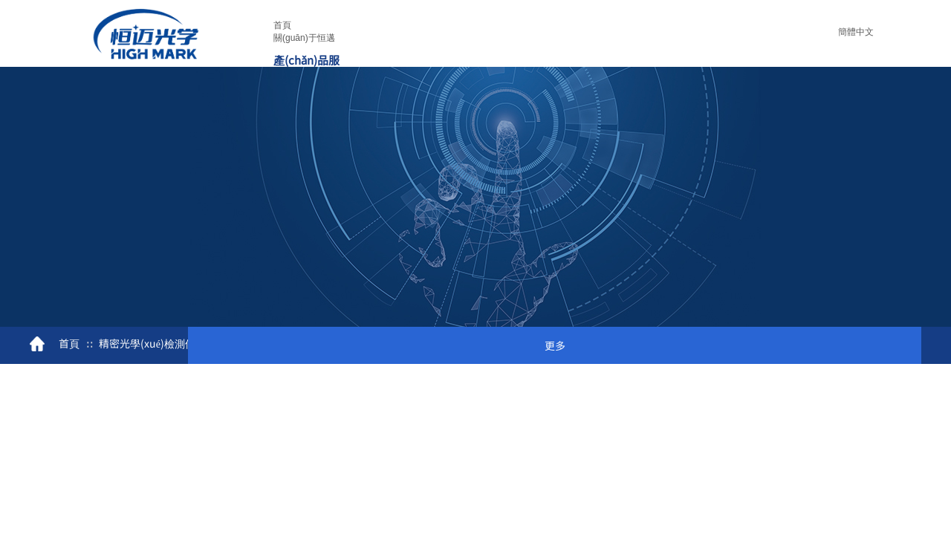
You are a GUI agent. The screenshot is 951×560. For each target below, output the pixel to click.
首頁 (282, 25)
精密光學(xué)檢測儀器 (152, 343)
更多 (555, 345)
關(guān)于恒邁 (304, 38)
